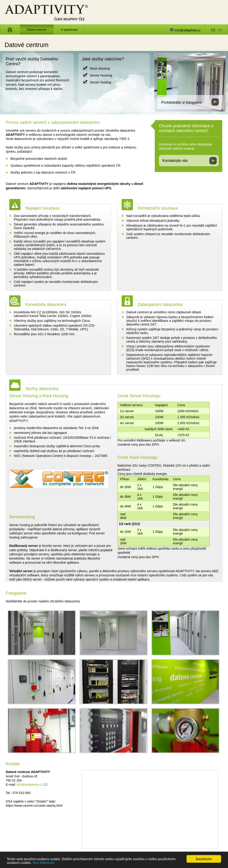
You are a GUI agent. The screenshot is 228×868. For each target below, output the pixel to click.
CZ (213, 30)
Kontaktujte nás (175, 161)
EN (220, 30)
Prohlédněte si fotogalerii (181, 102)
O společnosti (69, 30)
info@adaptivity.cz (188, 30)
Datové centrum (37, 30)
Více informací (44, 863)
